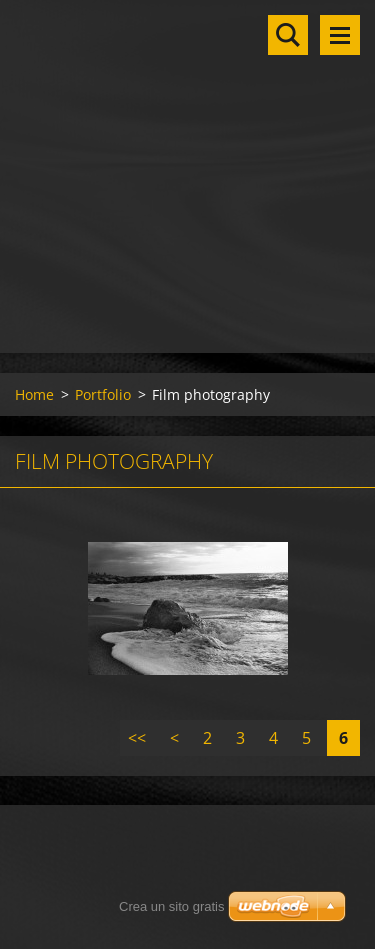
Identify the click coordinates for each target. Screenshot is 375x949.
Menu (340, 35)
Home (34, 394)
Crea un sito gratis (172, 906)
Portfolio (103, 394)
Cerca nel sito (288, 35)
